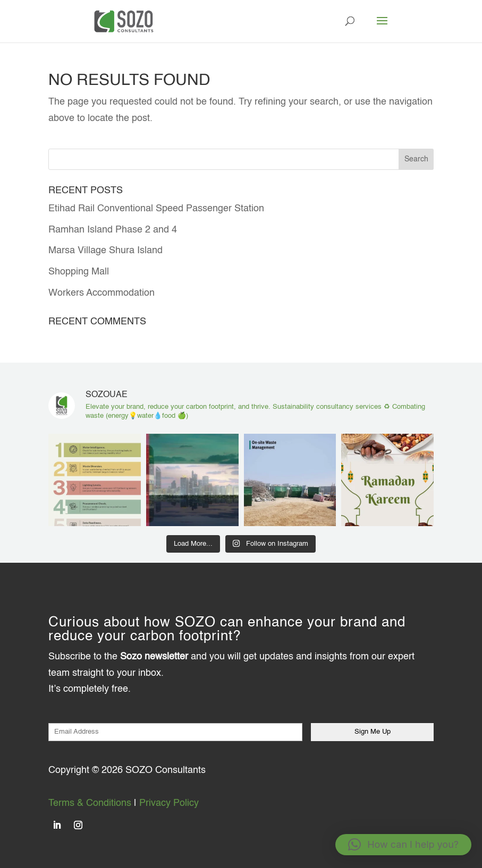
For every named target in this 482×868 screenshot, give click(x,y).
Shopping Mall (79, 272)
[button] (403, 845)
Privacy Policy (169, 803)
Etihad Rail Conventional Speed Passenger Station (156, 209)
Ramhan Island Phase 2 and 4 (113, 230)
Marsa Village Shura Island (105, 251)
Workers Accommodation (102, 293)
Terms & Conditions (90, 803)
